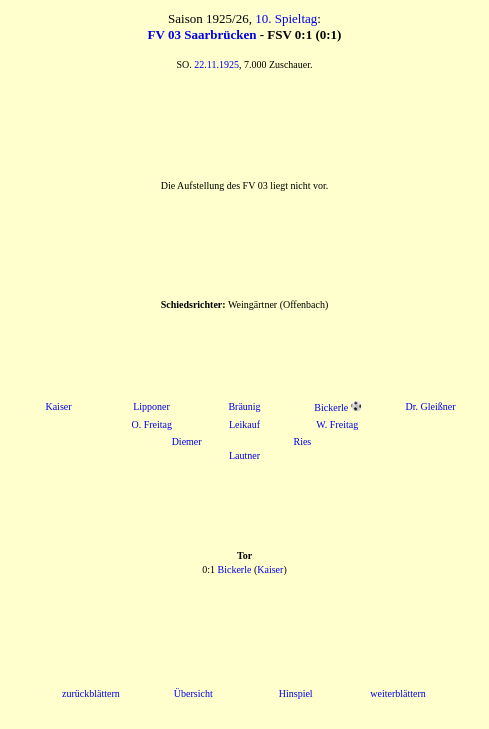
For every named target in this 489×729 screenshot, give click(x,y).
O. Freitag (151, 424)
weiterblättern (398, 693)
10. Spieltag (286, 18)
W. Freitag (337, 424)
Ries (302, 441)
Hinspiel (296, 693)
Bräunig (244, 406)
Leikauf (244, 424)
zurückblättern (91, 693)
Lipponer (151, 406)
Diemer (187, 441)
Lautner (244, 455)
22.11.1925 (216, 64)
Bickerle (331, 407)
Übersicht (193, 693)
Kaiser (58, 406)
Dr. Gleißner (431, 406)
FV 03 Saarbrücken (202, 34)
